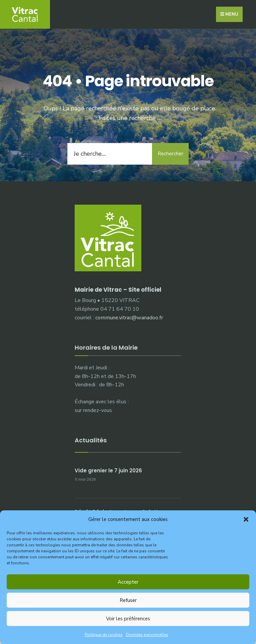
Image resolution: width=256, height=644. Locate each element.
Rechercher (170, 154)
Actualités (91, 440)
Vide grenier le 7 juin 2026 (108, 470)
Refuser (128, 600)
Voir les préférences (128, 619)
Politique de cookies (104, 635)
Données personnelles (147, 635)
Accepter (128, 582)
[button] (246, 519)
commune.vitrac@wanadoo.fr (129, 318)
